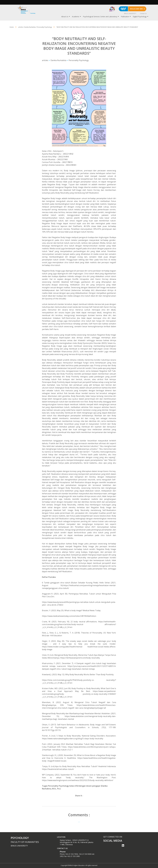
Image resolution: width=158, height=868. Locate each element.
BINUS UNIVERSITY (130, 14)
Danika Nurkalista (58, 60)
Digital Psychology (140, 17)
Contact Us (143, 14)
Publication (125, 17)
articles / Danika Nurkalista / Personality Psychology (35, 27)
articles (45, 60)
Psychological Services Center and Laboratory (100, 17)
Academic (76, 17)
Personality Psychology (79, 60)
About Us (65, 17)
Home (12, 27)
